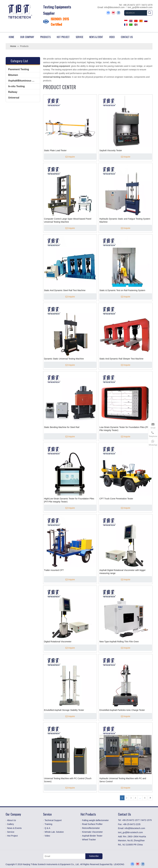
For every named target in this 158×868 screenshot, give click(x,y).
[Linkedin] (118, 13)
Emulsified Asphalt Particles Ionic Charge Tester (122, 710)
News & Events (14, 828)
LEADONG (119, 864)
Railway (13, 92)
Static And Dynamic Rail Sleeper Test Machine (121, 359)
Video (47, 836)
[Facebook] (108, 13)
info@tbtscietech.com (114, 7)
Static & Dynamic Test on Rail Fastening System (122, 290)
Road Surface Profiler (92, 824)
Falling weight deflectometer (95, 820)
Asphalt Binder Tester (92, 836)
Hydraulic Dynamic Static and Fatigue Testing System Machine (125, 220)
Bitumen (13, 75)
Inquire (70, 157)
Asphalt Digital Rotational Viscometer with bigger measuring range (123, 572)
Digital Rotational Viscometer (58, 642)
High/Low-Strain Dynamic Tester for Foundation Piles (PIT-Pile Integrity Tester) (69, 500)
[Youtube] (113, 13)
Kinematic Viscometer (92, 832)
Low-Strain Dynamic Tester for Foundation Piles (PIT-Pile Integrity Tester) (125, 429)
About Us (12, 820)
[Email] (64, 856)
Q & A (47, 828)
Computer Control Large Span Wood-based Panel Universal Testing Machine (68, 220)
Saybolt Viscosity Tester (111, 150)
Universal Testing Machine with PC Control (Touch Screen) (68, 780)
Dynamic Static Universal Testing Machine (64, 359)
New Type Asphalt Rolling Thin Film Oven (119, 642)
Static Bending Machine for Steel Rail (62, 427)
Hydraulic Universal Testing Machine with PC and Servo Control (123, 780)
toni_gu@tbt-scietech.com (140, 7)
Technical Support (53, 820)
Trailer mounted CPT (54, 570)
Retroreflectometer (91, 828)
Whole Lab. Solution (54, 832)
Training (48, 824)
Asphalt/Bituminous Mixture (24, 81)
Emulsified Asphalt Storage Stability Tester (64, 710)
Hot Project (12, 836)
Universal (14, 98)
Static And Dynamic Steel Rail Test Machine (65, 290)
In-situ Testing (17, 86)
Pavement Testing (19, 69)
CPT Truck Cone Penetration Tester (116, 499)
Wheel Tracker (89, 840)
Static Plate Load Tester (55, 150)
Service (11, 832)
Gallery (11, 824)
